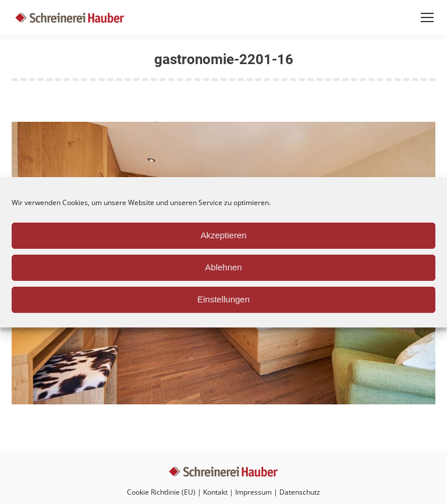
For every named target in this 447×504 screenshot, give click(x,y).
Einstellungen (223, 299)
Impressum (253, 492)
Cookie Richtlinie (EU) (161, 492)
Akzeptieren (223, 235)
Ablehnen (223, 267)
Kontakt (215, 492)
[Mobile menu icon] (427, 17)
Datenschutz (300, 492)
